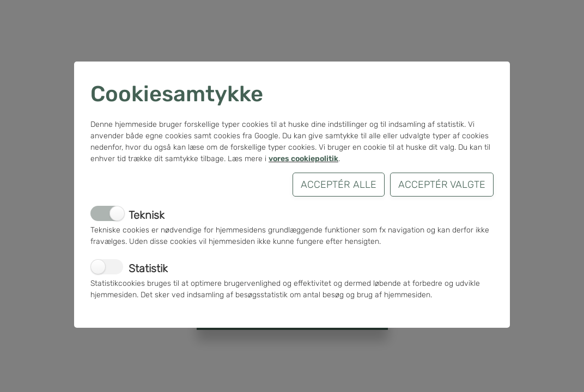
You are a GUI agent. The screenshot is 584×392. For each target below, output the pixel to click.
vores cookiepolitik (303, 159)
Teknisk (147, 215)
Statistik (148, 268)
